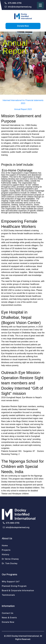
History (6, 554)
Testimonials (8, 595)
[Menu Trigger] (40, 5)
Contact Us (8, 613)
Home (5, 546)
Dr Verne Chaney (10, 559)
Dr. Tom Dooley (10, 563)
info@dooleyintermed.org (18, 7)
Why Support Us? (11, 582)
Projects (6, 550)
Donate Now (23, 26)
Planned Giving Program (14, 586)
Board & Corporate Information (18, 591)
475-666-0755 (13, 3)
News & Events (9, 618)
